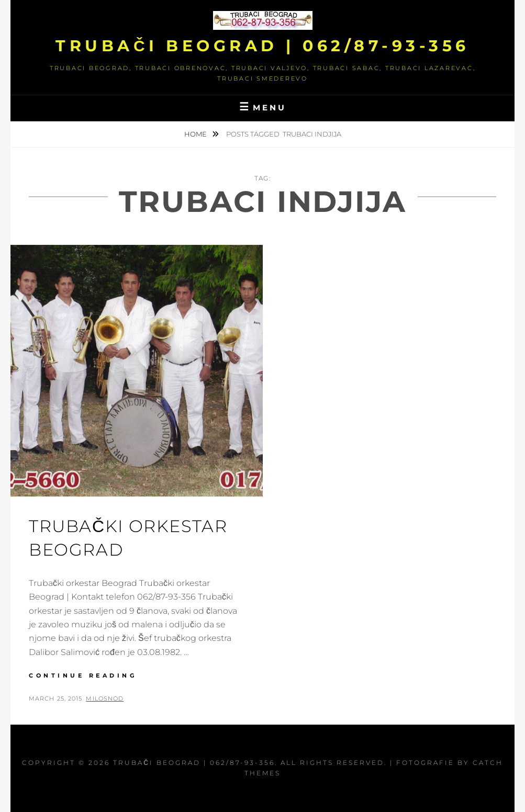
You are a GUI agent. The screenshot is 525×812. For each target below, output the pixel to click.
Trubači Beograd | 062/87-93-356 (262, 46)
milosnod (105, 698)
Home (196, 134)
